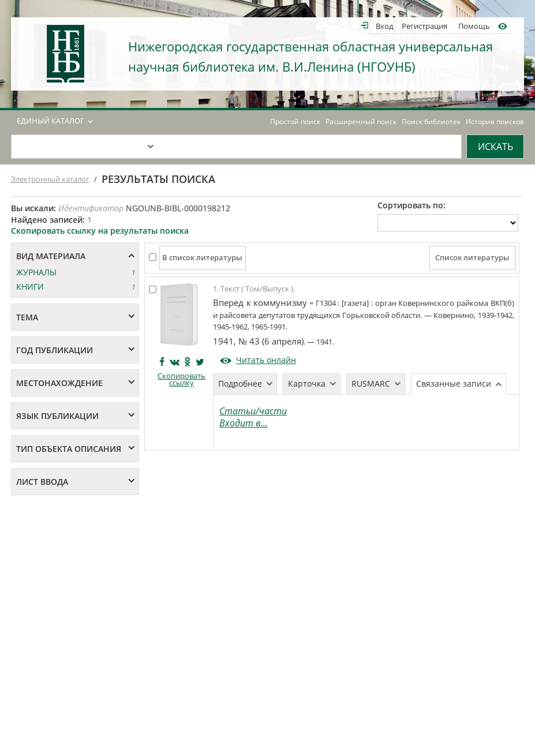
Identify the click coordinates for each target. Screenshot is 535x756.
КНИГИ (30, 287)
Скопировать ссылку (182, 379)
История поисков (495, 122)
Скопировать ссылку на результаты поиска (100, 231)
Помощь (474, 26)
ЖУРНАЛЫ (36, 272)
